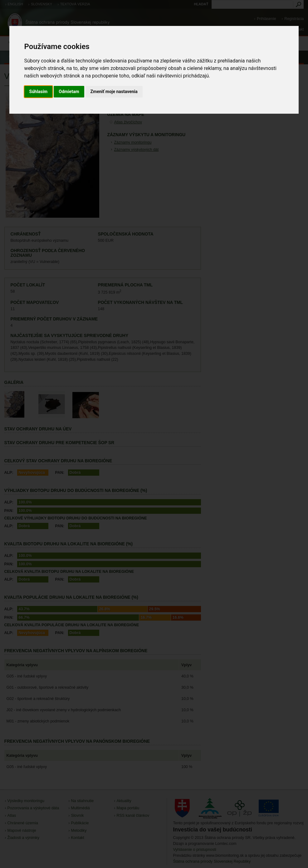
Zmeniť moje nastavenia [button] (114, 92)
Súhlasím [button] (39, 92)
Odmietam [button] (69, 92)
